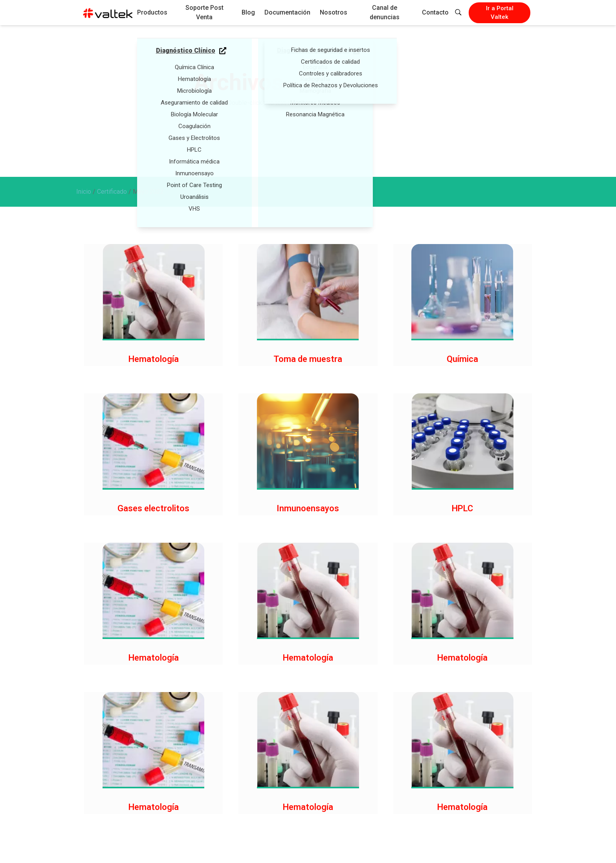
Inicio (84, 192)
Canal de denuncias (385, 12)
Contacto (435, 12)
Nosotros (334, 12)
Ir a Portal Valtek (500, 13)
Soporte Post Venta (204, 12)
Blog (248, 12)
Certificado (112, 192)
